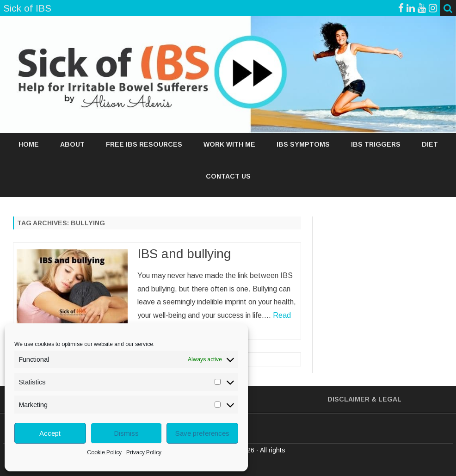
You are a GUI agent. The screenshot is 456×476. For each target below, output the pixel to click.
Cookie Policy (104, 452)
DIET (430, 144)
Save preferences (202, 433)
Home (29, 144)
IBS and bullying (184, 254)
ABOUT (72, 144)
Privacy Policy (144, 452)
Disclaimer (348, 399)
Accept (50, 433)
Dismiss (126, 433)
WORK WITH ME (229, 144)
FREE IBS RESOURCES (144, 144)
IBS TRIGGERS (376, 144)
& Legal (386, 399)
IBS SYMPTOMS (303, 144)
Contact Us (228, 176)
